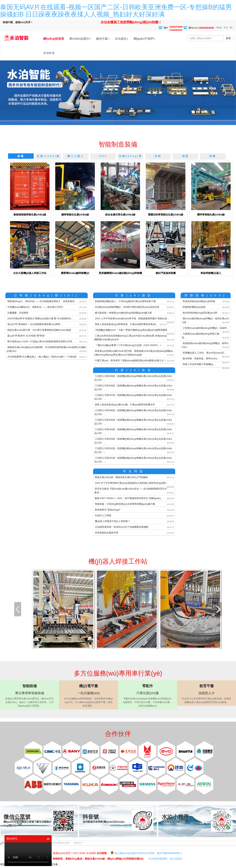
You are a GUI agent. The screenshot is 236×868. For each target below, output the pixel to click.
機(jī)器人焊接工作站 (118, 561)
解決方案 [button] (110, 39)
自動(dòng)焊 (131, 156)
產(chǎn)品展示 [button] (88, 39)
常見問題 (134, 471)
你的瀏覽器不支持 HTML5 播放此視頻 (28, 854)
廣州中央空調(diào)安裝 (58, 843)
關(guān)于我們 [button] (152, 39)
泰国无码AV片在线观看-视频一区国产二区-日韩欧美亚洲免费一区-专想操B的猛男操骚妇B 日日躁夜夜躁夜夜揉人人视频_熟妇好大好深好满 (116, 11)
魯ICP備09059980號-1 (169, 853)
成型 (185, 156)
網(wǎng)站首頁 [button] (61, 39)
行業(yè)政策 (134, 370)
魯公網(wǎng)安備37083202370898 (134, 853)
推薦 (21, 156)
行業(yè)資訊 (134, 295)
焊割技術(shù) (206, 295)
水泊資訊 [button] (129, 39)
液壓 (213, 156)
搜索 (228, 38)
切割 (158, 156)
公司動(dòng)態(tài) (47, 295)
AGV (103, 156)
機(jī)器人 (76, 156)
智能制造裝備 (118, 144)
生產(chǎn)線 (48, 156)
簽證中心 (78, 843)
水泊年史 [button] (56, 53)
